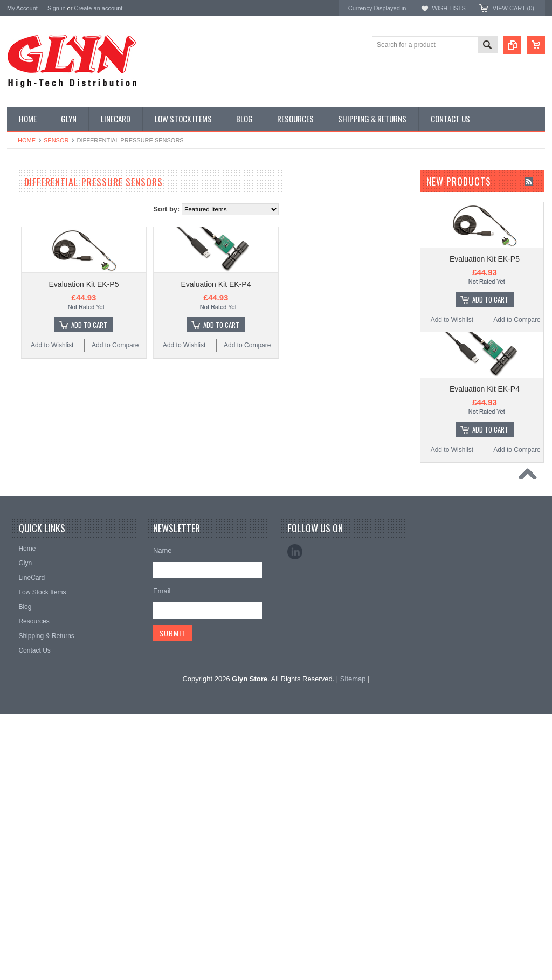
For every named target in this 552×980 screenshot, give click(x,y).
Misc (20, 403)
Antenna (25, 202)
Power (22, 257)
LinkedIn (295, 818)
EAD (14, 651)
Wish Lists (448, 8)
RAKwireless (27, 680)
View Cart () (513, 8)
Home (27, 140)
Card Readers (33, 276)
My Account (22, 8)
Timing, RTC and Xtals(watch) (56, 221)
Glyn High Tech (31, 637)
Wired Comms (33, 513)
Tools (20, 476)
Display (23, 239)
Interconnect (31, 367)
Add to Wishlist (178, 345)
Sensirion (22, 710)
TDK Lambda (28, 594)
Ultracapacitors (34, 495)
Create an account (98, 8)
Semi (20, 422)
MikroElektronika (33, 579)
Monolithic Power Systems (48, 695)
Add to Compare (241, 345)
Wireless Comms (37, 531)
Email (162, 857)
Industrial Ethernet (39, 293)
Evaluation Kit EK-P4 (342, 284)
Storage (24, 458)
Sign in (57, 8)
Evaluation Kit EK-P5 (210, 284)
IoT (18, 385)
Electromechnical (37, 330)
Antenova (22, 666)
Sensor (56, 140)
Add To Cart (215, 325)
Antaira (18, 623)
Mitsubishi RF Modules (46, 312)
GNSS (22, 348)
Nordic (17, 608)
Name (163, 817)
